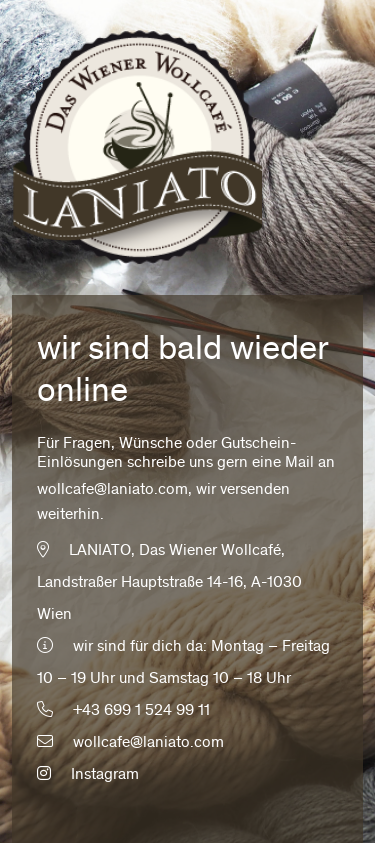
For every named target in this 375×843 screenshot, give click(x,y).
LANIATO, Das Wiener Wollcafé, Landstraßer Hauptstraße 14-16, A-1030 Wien (169, 583)
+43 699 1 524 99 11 (141, 711)
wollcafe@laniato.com (112, 490)
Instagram (88, 775)
